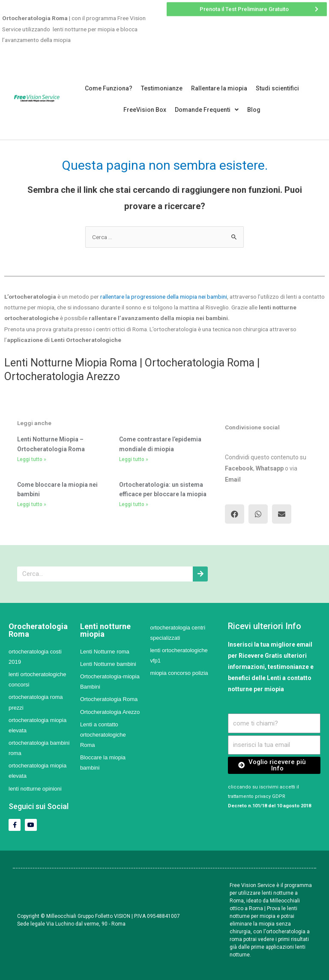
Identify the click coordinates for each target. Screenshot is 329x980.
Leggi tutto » (32, 459)
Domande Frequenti (207, 110)
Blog (254, 110)
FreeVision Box (145, 110)
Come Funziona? (109, 88)
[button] (235, 514)
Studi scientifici (277, 88)
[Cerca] (200, 574)
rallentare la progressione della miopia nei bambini (163, 297)
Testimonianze (162, 88)
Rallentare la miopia (219, 88)
